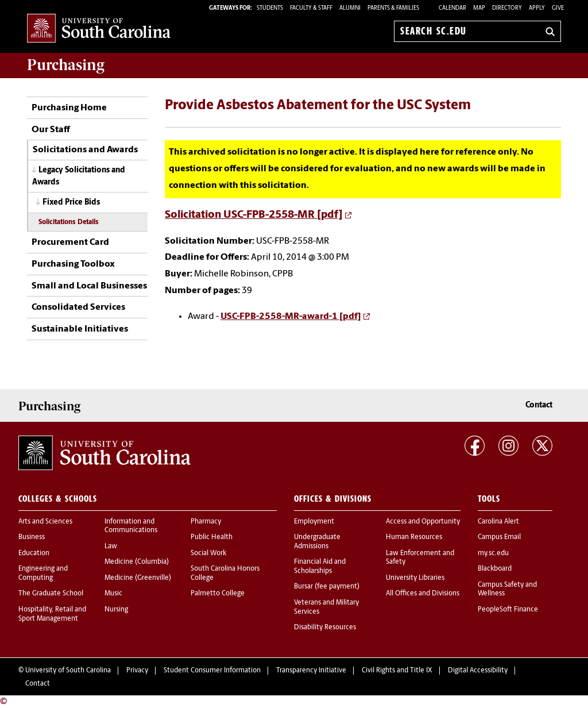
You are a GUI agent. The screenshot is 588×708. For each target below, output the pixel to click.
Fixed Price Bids (71, 203)
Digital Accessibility (478, 671)
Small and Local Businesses (89, 286)
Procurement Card (70, 243)
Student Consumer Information (212, 671)
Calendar (452, 8)
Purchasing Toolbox (73, 264)
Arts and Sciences (45, 522)
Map (479, 8)
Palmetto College (218, 594)
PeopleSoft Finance (508, 610)
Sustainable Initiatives (80, 329)
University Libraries (415, 578)
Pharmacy (206, 522)
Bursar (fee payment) (327, 587)
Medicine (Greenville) (138, 578)
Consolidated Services (78, 307)
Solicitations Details (69, 222)
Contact (539, 405)
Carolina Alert (498, 522)
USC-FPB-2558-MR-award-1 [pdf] (291, 317)
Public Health (212, 537)
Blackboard (495, 569)
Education (34, 553)
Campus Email (499, 537)
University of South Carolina (68, 671)
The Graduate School (51, 594)
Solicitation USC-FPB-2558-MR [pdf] (254, 215)
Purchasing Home (69, 108)
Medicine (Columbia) (137, 562)
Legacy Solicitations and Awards (79, 176)
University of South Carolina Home (99, 29)
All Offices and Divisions (423, 594)
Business (32, 537)
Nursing (116, 610)
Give (558, 8)
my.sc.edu (493, 553)
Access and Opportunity (423, 522)
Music (113, 594)
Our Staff (51, 130)
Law (111, 547)
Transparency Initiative (311, 671)
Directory (507, 8)
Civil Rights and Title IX (397, 671)
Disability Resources (325, 628)
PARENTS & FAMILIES (393, 8)
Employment (314, 522)
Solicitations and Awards (85, 150)
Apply (537, 8)
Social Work (208, 553)
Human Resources (414, 537)
